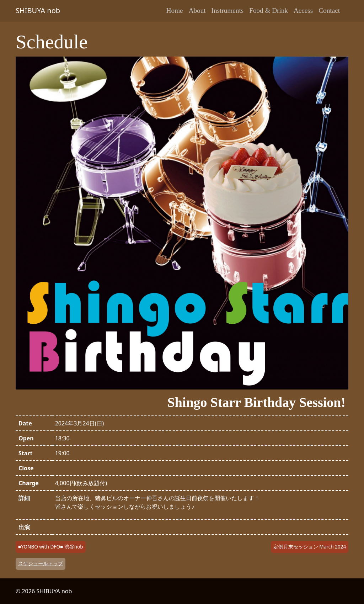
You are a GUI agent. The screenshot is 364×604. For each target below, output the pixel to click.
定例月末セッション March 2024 (310, 547)
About (197, 10)
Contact (329, 10)
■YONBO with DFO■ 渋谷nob (51, 547)
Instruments (228, 10)
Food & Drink (269, 10)
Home (175, 10)
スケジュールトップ (41, 563)
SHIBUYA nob (38, 10)
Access (303, 10)
